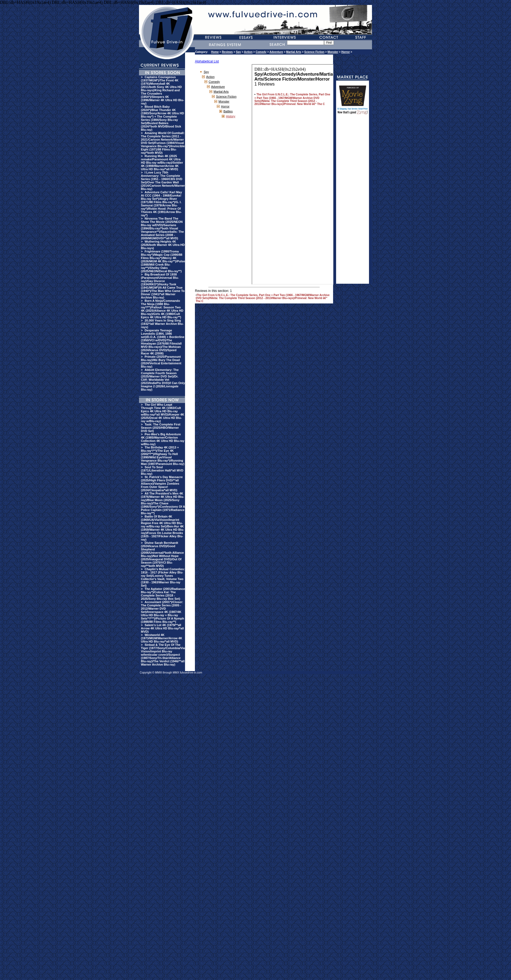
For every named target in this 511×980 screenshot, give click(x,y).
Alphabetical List (207, 61)
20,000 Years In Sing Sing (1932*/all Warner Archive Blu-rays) (162, 324)
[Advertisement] (353, 201)
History (231, 116)
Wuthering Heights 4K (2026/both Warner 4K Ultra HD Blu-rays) (163, 245)
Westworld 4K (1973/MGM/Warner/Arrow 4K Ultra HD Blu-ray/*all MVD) (162, 638)
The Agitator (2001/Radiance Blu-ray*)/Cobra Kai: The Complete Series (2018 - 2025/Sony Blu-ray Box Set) (163, 594)
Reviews (227, 52)
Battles (228, 111)
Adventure (276, 52)
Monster (333, 52)
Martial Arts (294, 52)
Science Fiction (314, 52)
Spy (239, 52)
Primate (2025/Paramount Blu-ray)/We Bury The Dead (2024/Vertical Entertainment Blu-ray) (161, 362)
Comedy (261, 52)
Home (215, 52)
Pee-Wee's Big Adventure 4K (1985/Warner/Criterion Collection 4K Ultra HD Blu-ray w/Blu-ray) (163, 439)
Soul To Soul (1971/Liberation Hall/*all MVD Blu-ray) (162, 470)
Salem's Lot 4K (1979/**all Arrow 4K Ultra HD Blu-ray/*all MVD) (162, 628)
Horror (346, 52)
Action (248, 52)
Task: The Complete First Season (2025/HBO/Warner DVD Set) (161, 428)
